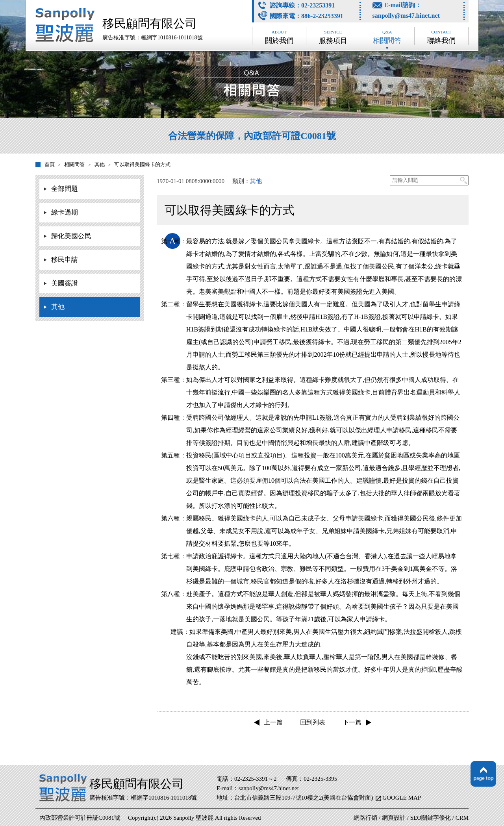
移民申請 (65, 260)
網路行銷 (365, 818)
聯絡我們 (441, 37)
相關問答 (387, 37)
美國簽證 (65, 283)
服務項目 (333, 37)
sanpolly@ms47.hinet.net (406, 16)
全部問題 (65, 189)
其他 (58, 307)
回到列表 (313, 722)
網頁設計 (394, 818)
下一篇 (352, 722)
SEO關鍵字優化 (431, 818)
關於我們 (279, 37)
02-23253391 (318, 5)
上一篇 (273, 722)
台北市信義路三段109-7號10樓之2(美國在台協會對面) (304, 798)
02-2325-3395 (320, 779)
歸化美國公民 (71, 236)
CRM (462, 818)
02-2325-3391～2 (256, 779)
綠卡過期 (65, 212)
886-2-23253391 (322, 16)
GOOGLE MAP (402, 798)
